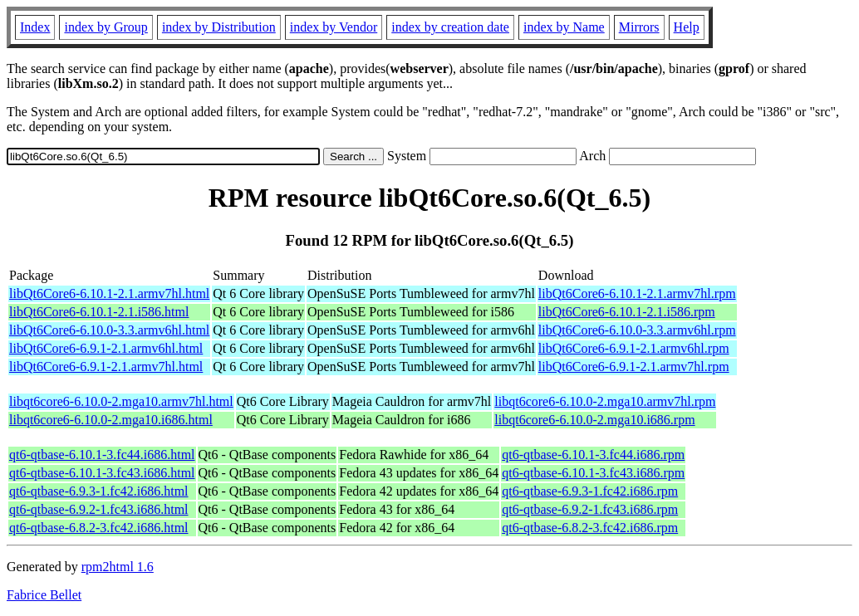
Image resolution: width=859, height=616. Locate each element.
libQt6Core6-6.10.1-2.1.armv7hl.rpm (637, 293)
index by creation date (450, 27)
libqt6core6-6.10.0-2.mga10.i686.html (111, 420)
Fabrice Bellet (44, 595)
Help (687, 27)
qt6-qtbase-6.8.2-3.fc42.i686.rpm (590, 528)
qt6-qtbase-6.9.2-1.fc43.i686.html (99, 509)
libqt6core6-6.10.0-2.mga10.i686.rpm (594, 420)
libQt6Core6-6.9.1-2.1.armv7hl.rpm (634, 367)
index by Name (564, 27)
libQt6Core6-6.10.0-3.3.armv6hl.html (109, 330)
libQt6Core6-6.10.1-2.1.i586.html (99, 312)
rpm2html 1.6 (118, 567)
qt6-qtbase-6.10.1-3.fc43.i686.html (102, 473)
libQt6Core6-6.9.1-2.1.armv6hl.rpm (634, 348)
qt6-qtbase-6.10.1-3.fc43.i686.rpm (593, 473)
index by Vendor (334, 27)
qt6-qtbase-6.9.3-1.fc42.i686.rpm (590, 491)
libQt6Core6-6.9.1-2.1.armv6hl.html (106, 348)
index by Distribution (219, 27)
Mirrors (639, 27)
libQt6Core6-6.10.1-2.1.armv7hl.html (109, 293)
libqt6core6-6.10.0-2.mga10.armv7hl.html (121, 401)
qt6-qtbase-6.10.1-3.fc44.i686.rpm (593, 455)
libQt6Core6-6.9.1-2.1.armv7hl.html (106, 367)
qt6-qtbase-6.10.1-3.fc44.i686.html (102, 455)
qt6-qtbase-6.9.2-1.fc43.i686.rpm (590, 509)
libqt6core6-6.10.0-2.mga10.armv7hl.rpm (605, 401)
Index (35, 27)
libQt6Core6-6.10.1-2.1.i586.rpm (627, 312)
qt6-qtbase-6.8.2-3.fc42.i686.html (99, 528)
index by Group (106, 27)
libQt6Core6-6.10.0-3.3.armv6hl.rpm (637, 330)
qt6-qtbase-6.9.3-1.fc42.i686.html (99, 491)
